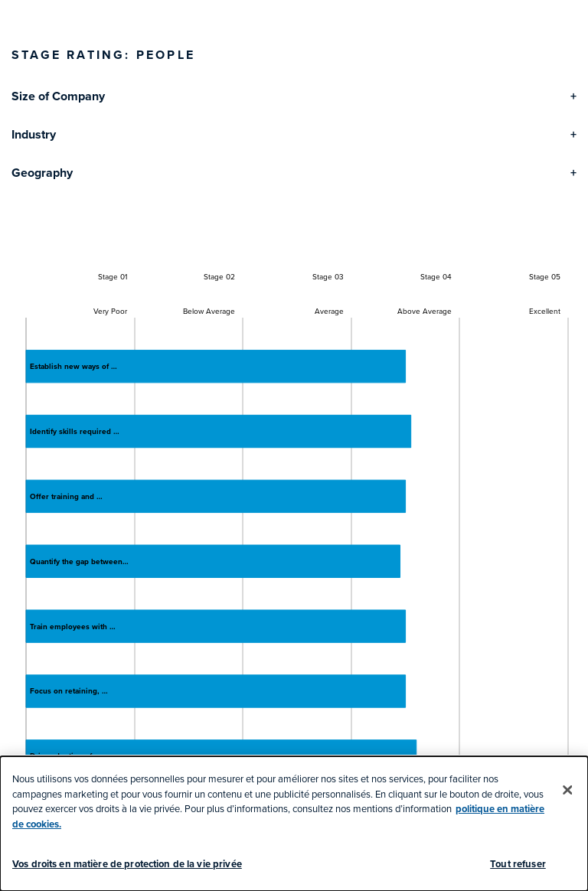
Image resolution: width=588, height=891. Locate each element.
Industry (34, 134)
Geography (42, 173)
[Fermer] (567, 790)
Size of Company (58, 96)
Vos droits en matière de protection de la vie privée (127, 864)
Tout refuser (518, 864)
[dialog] (294, 824)
